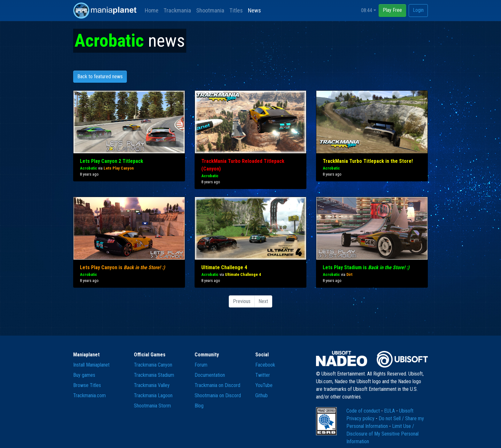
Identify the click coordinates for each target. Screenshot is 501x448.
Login (418, 10)
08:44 (367, 10)
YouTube (264, 385)
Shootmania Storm (152, 406)
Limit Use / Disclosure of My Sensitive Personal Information (382, 434)
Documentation (210, 375)
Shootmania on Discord (218, 395)
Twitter (263, 375)
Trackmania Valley (152, 385)
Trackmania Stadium (154, 375)
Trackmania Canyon (153, 365)
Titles (236, 10)
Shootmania (210, 10)
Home (152, 10)
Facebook (265, 365)
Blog (199, 406)
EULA (390, 411)
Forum (201, 365)
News (254, 10)
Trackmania (177, 10)
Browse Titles (87, 385)
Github (262, 395)
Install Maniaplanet (91, 365)
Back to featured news (100, 76)
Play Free (392, 10)
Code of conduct (364, 411)
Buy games (84, 375)
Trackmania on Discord (217, 385)
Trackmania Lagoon (153, 395)
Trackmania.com (89, 395)
